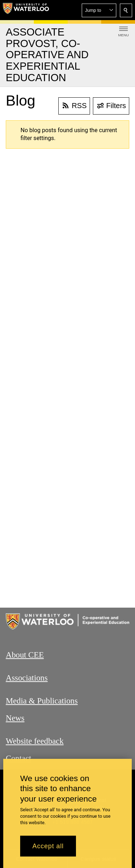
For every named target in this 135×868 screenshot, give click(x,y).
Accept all (48, 846)
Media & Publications (42, 701)
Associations (27, 678)
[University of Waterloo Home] (26, 10)
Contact (19, 758)
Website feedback (35, 741)
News (15, 718)
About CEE (25, 655)
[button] (99, 10)
